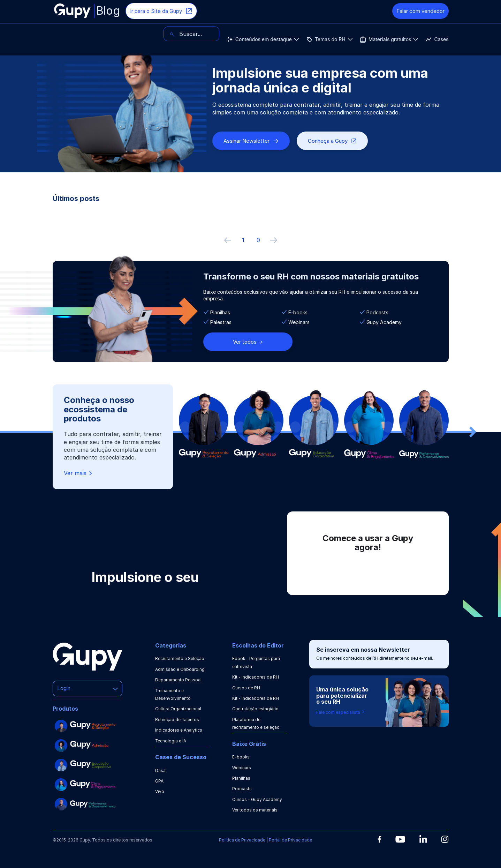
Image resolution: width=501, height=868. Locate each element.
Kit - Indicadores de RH (256, 677)
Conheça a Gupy (332, 141)
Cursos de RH (246, 688)
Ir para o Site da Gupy (161, 11)
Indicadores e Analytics (179, 730)
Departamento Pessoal (178, 680)
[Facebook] (379, 839)
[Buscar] (421, 34)
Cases (265, 34)
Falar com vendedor (420, 11)
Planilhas (241, 778)
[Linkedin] (423, 839)
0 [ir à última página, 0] (258, 240)
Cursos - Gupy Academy (257, 799)
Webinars (242, 768)
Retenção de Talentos (177, 720)
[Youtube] (400, 839)
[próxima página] (274, 240)
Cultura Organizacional (178, 709)
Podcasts (242, 789)
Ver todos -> (248, 342)
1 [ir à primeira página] (243, 240)
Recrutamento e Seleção (180, 659)
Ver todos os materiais (255, 810)
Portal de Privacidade (290, 840)
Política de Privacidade (242, 840)
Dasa (160, 770)
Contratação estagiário (255, 709)
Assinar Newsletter (251, 141)
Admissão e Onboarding (180, 669)
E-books (241, 757)
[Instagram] (445, 839)
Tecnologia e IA (171, 741)
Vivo (160, 791)
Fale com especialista (341, 712)
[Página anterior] (228, 240)
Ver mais (79, 473)
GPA (159, 781)
